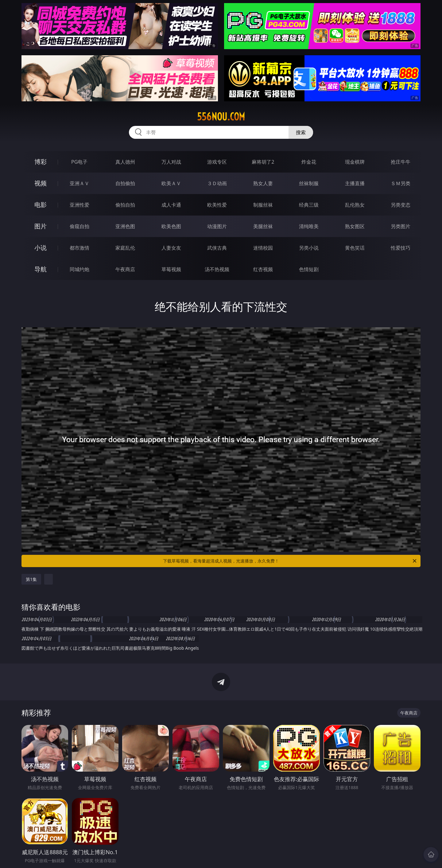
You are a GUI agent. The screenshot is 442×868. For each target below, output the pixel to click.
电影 (41, 205)
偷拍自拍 (125, 205)
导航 (41, 269)
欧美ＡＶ (171, 183)
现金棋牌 (355, 162)
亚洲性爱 (79, 205)
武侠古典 (217, 248)
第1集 (31, 579)
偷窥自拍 (79, 226)
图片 (41, 226)
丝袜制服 (309, 183)
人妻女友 (171, 248)
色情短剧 (309, 269)
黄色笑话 (355, 248)
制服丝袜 (263, 205)
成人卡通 (171, 205)
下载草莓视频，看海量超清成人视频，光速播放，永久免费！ (290, 561)
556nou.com (221, 117)
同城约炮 (79, 269)
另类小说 (309, 248)
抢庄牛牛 (401, 162)
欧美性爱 (217, 205)
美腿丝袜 (263, 226)
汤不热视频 (217, 269)
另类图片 (401, 226)
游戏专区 (217, 162)
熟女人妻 (263, 183)
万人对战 (171, 162)
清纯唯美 (309, 226)
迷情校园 (263, 248)
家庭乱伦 (125, 248)
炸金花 (309, 162)
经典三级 (309, 205)
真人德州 (125, 162)
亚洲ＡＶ (79, 183)
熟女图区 (355, 226)
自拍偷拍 (125, 183)
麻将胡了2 (263, 162)
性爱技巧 (401, 248)
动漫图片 (217, 226)
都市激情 (79, 248)
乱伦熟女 (355, 205)
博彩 (41, 162)
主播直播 (355, 183)
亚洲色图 (125, 226)
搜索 (301, 132)
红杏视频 (263, 269)
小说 (41, 248)
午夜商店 (125, 269)
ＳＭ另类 (401, 183)
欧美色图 (171, 226)
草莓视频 (171, 269)
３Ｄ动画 (217, 183)
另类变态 (401, 205)
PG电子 (79, 162)
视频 (41, 183)
